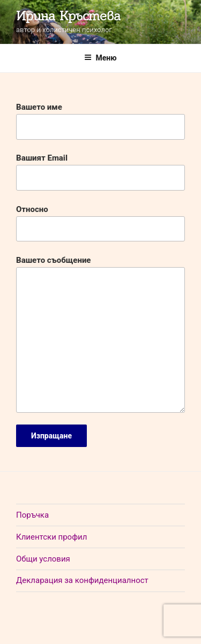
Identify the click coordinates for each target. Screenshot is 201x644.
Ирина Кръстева (68, 16)
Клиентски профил (51, 537)
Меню (100, 58)
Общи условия (43, 559)
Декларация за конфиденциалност (82, 580)
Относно (100, 223)
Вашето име (100, 121)
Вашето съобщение (100, 334)
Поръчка (32, 515)
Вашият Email (100, 172)
